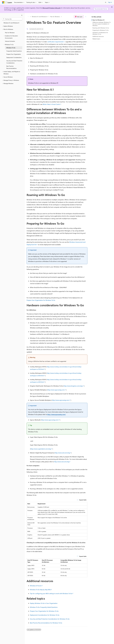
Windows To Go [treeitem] (11, 48)
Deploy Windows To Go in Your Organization (44, 603)
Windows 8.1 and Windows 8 (40, 17)
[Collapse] (22, 15)
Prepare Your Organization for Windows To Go (41, 300)
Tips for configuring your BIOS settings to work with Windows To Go (51, 593)
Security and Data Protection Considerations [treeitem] (14, 62)
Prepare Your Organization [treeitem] (14, 54)
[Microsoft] (3, 2)
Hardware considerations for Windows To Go (100, 33)
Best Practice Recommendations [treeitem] (11, 67)
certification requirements (55, 42)
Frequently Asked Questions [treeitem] (14, 51)
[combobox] (12, 19)
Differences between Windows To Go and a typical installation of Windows (102, 24)
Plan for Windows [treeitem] (10, 33)
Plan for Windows (55, 17)
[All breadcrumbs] (28, 17)
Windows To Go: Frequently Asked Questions (44, 607)
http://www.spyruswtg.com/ (56, 390)
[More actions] (86, 17)
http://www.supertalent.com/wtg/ (41, 449)
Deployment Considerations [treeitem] (14, 57)
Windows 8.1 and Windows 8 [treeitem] (11, 23)
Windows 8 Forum (36, 586)
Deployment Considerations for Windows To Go (45, 615)
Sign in (110, 2)
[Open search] (106, 2)
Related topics (96, 39)
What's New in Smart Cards (51, 104)
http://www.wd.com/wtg (62, 453)
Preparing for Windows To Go (101, 30)
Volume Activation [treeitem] (10, 41)
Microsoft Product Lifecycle (51, 8)
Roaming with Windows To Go (101, 28)
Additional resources (98, 36)
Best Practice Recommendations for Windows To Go (46, 623)
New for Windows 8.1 (99, 20)
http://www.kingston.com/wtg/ (73, 386)
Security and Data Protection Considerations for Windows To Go (50, 619)
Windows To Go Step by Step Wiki (40, 590)
